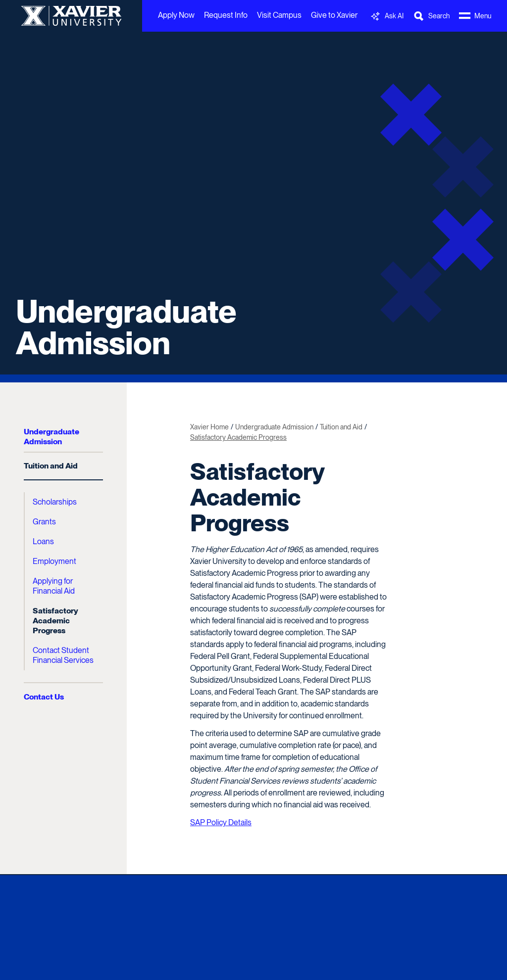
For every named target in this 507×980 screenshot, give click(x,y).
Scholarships (55, 502)
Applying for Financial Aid (54, 586)
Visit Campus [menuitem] (279, 15)
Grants (44, 522)
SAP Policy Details (221, 822)
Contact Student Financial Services (63, 655)
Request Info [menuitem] (226, 15)
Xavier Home (209, 427)
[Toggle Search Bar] (431, 16)
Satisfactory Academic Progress (55, 621)
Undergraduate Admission (126, 327)
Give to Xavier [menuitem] (334, 15)
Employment (54, 561)
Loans (43, 541)
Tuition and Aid (51, 466)
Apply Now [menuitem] (176, 15)
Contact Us (44, 697)
